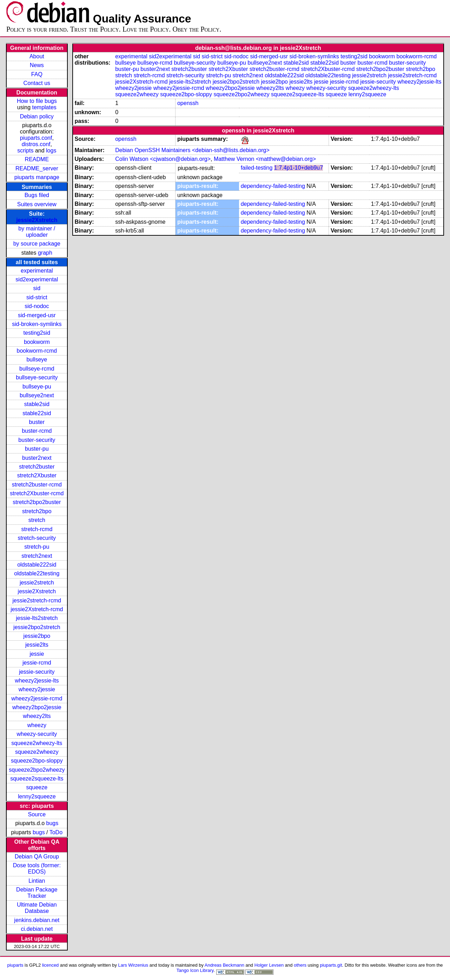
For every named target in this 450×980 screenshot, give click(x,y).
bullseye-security (37, 377)
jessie (37, 654)
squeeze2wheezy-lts (37, 743)
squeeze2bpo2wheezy (37, 770)
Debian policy (37, 116)
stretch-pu (37, 547)
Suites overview (37, 204)
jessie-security (37, 672)
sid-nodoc (37, 306)
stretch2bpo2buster (37, 502)
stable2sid (37, 404)
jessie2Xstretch (37, 220)
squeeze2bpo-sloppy (37, 761)
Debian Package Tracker (37, 893)
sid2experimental (37, 279)
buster (37, 422)
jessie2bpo (37, 636)
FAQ (37, 74)
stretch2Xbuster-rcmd (37, 493)
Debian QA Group (37, 857)
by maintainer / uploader (37, 232)
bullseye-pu (37, 387)
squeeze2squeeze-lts (37, 779)
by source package (37, 244)
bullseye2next (37, 395)
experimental (37, 271)
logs (51, 151)
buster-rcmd (37, 431)
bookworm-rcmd (37, 351)
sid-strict (37, 297)
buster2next (37, 458)
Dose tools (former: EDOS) (37, 868)
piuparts (15, 965)
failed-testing (257, 168)
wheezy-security (37, 734)
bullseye (37, 360)
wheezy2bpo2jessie (37, 707)
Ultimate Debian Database (37, 908)
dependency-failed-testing (273, 186)
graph (45, 253)
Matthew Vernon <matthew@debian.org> (265, 159)
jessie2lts (37, 645)
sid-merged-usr (37, 315)
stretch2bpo (37, 511)
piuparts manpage (37, 177)
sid (37, 288)
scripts (25, 151)
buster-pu (37, 449)
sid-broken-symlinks (37, 324)
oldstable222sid (37, 565)
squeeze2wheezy (37, 752)
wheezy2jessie (37, 689)
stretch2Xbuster (37, 475)
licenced (51, 965)
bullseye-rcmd (37, 369)
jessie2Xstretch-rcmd (37, 609)
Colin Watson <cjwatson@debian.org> (163, 159)
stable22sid (37, 413)
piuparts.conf (36, 138)
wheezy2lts (37, 716)
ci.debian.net (37, 929)
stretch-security (37, 538)
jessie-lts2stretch (37, 618)
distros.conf (36, 144)
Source (37, 814)
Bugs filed (37, 195)
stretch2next (37, 556)
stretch (37, 520)
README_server (37, 168)
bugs (52, 823)
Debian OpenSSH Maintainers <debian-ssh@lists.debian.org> (192, 150)
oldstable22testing (37, 573)
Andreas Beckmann (224, 965)
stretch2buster (37, 467)
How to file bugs (37, 101)
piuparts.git (331, 965)
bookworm (37, 342)
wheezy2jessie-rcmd (37, 698)
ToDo (56, 832)
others (300, 965)
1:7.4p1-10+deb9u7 (299, 168)
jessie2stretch (37, 583)
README (37, 159)
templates (44, 107)
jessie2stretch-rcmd (37, 600)
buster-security (37, 440)
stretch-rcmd (37, 529)
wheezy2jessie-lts (37, 681)
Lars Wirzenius (133, 965)
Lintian (37, 881)
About (37, 56)
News (37, 65)
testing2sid (37, 333)
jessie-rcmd (37, 663)
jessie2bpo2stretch (37, 627)
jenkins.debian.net (37, 920)
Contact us (37, 83)
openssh (188, 103)
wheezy (37, 725)
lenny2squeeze (37, 796)
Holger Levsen (269, 965)
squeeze (37, 787)
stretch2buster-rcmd (37, 485)
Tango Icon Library (195, 970)
